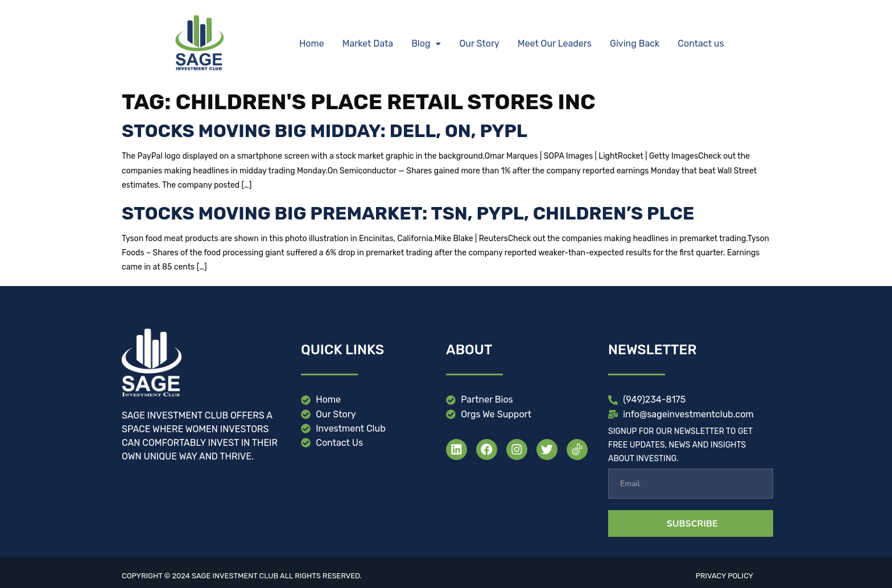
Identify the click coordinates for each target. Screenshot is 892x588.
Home (312, 44)
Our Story (479, 44)
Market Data (368, 44)
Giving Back (635, 44)
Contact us (701, 44)
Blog (426, 44)
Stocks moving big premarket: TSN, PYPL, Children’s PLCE (408, 213)
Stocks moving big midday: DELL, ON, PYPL (325, 131)
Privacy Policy (724, 576)
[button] (426, 44)
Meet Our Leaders (555, 44)
